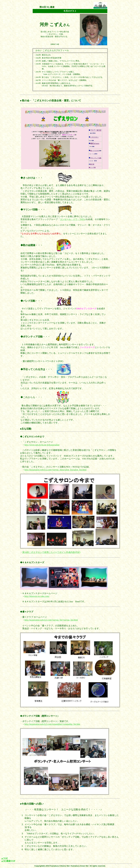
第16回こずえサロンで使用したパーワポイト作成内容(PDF (51, 552)
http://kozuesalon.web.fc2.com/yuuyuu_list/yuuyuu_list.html (51, 620)
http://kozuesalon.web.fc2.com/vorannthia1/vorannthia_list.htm (52, 724)
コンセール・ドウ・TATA (72, 219)
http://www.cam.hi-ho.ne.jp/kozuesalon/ (42, 445)
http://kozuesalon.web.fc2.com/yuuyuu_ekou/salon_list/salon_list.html (55, 470)
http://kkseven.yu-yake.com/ (37, 596)
